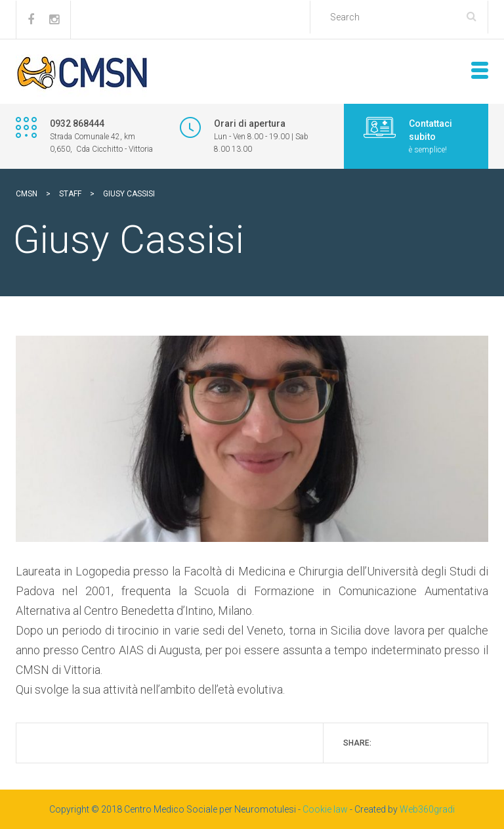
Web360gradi (427, 809)
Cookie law (325, 809)
